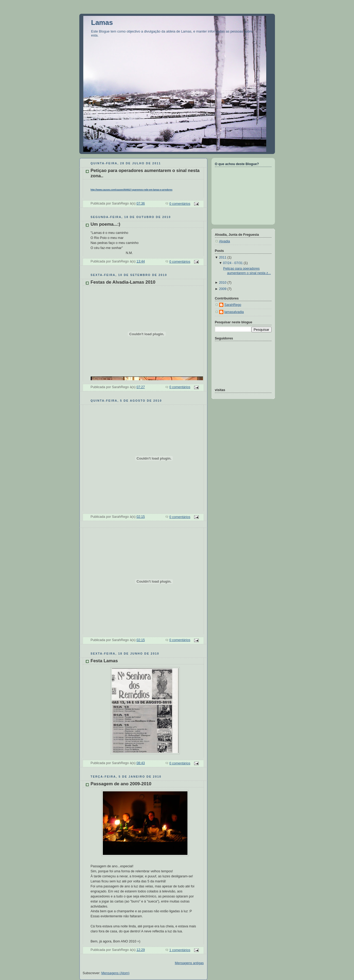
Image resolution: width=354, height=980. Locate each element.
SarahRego (233, 305)
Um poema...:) (106, 224)
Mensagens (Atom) (115, 973)
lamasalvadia (234, 312)
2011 (223, 257)
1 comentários (180, 950)
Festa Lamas (104, 661)
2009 (223, 289)
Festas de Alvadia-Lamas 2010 (123, 282)
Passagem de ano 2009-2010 (121, 784)
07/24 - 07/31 (233, 263)
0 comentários (180, 204)
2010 (223, 283)
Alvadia (225, 241)
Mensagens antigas (189, 963)
